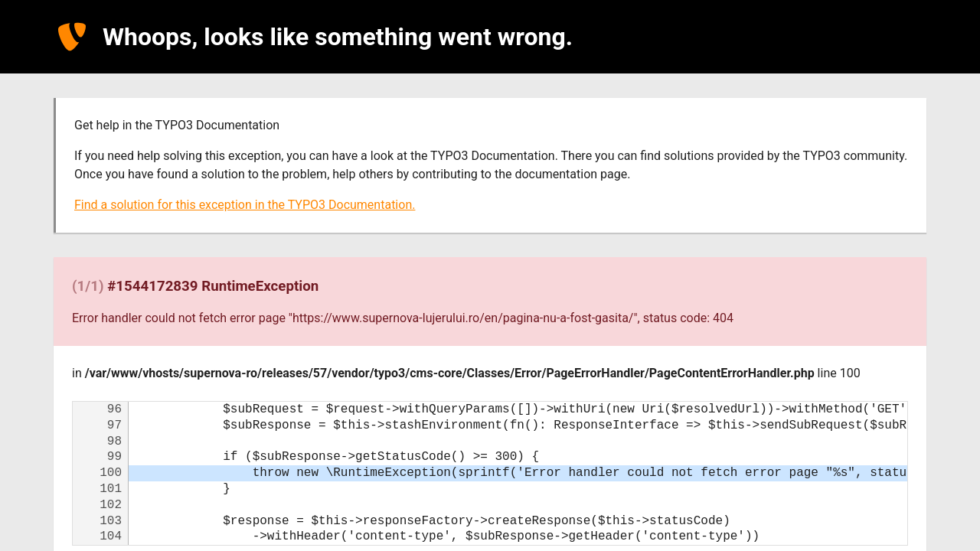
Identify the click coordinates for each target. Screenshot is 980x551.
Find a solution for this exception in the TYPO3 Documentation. (245, 205)
